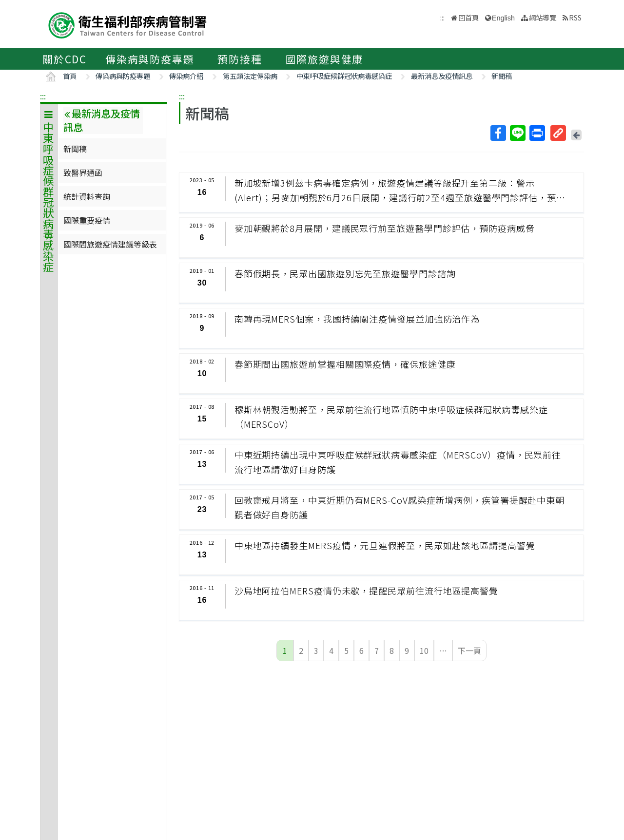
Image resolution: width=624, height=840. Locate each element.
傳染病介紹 (186, 76)
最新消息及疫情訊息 (442, 76)
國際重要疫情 (87, 220)
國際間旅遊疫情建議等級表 (110, 244)
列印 (537, 133)
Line (517, 133)
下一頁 (469, 650)
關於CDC (65, 59)
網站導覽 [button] (543, 17)
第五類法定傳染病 (250, 76)
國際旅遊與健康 (325, 59)
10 (424, 650)
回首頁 (468, 17)
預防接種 (240, 59)
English (503, 18)
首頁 (70, 76)
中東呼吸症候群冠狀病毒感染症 (344, 76)
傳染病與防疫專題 (150, 59)
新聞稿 (502, 76)
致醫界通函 (83, 172)
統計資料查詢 (87, 196)
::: (43, 96)
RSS (575, 17)
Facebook (498, 133)
